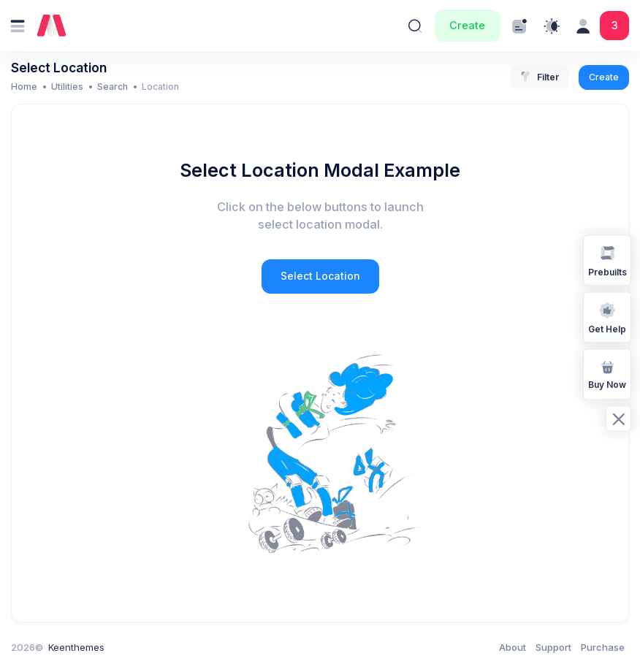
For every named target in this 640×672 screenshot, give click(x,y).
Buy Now (607, 374)
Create (467, 25)
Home (24, 87)
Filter (540, 77)
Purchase (603, 647)
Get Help (607, 317)
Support (553, 647)
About (513, 647)
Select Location (320, 276)
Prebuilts (607, 260)
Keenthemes (76, 647)
